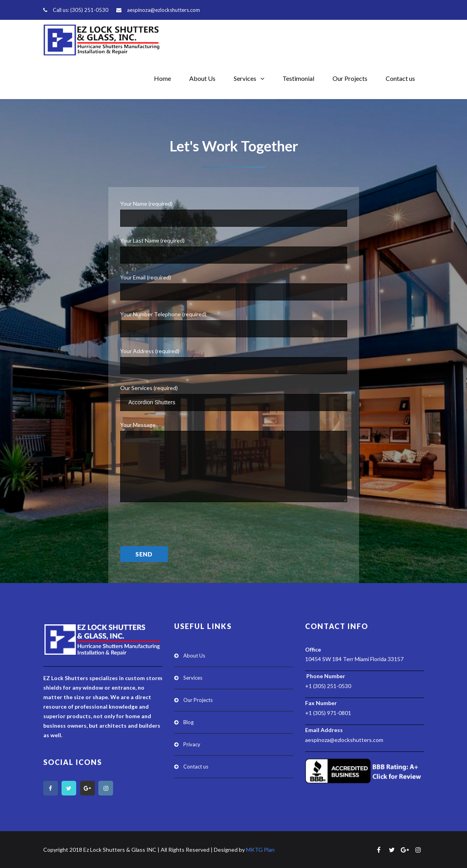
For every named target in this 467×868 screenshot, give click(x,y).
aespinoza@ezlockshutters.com (163, 10)
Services (245, 78)
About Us (202, 78)
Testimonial (298, 78)
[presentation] (181, 530)
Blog (188, 722)
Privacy (192, 744)
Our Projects (350, 78)
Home (162, 78)
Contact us (400, 78)
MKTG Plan (260, 850)
